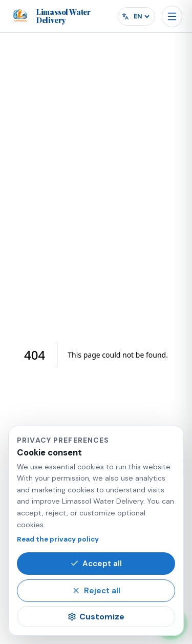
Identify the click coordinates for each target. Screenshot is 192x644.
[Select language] (141, 16)
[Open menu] (172, 16)
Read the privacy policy (58, 539)
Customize (96, 617)
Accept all (96, 564)
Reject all (96, 591)
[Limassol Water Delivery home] (64, 16)
